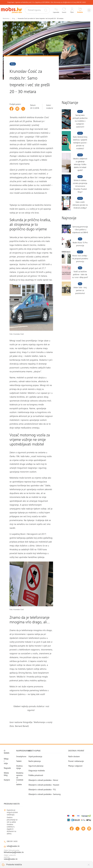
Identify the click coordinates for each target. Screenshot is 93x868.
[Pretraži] (45, 10)
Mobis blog (6, 774)
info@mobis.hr (13, 846)
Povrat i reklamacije (76, 761)
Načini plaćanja (35, 761)
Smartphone (19, 757)
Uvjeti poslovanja (35, 757)
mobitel (13, 464)
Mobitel (13, 478)
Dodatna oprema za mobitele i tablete (19, 779)
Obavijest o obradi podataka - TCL (42, 790)
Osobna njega (19, 767)
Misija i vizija (6, 761)
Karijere (7, 780)
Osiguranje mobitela (37, 771)
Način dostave (74, 757)
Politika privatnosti (36, 775)
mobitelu (24, 205)
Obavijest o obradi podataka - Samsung (45, 794)
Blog (13, 64)
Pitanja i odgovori (75, 766)
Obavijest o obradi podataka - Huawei (44, 785)
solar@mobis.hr (11, 859)
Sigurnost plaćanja (36, 766)
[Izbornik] (89, 10)
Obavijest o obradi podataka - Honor (43, 780)
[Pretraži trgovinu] (38, 10)
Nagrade (7, 768)
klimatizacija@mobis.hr (14, 852)
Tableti (19, 761)
